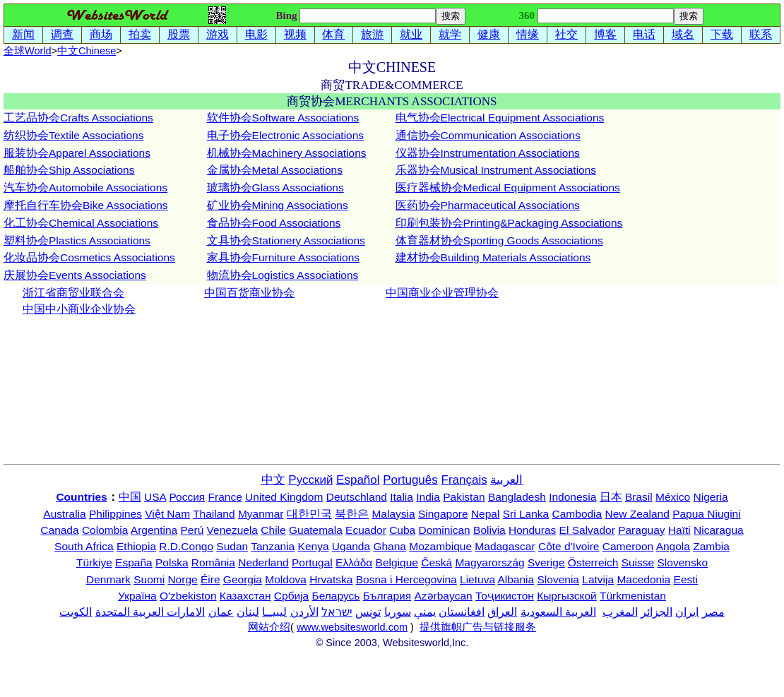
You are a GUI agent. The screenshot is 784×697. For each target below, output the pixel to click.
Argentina (154, 530)
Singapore (443, 514)
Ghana (390, 546)
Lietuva (477, 579)
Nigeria (711, 497)
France (225, 497)
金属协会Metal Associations (275, 170)
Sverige (546, 562)
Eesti (686, 579)
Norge (182, 579)
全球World (28, 51)
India (428, 497)
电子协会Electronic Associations (286, 135)
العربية (506, 480)
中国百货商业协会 (249, 293)
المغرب (620, 612)
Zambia (711, 546)
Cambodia (577, 514)
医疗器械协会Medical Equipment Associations (508, 187)
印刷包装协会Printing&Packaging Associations (509, 223)
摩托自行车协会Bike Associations (86, 205)
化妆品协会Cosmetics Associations (89, 257)
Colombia (105, 530)
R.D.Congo (186, 546)
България (387, 596)
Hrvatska (331, 579)
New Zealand (637, 514)
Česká (436, 562)
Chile (273, 530)
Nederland (263, 562)
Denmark (108, 579)
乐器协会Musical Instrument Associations (496, 170)
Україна (137, 596)
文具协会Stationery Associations (286, 240)
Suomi (149, 579)
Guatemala (316, 530)
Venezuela (232, 530)
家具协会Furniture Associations (284, 257)
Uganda (351, 546)
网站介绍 (269, 627)
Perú (192, 530)
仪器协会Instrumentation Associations (488, 153)
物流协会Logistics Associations (283, 275)
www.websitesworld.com (352, 627)
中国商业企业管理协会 (442, 293)
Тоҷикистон (505, 596)
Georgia (243, 579)
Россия (187, 497)
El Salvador (587, 530)
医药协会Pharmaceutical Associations (488, 205)
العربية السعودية (558, 612)
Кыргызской (567, 596)
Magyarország (489, 562)
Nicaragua (719, 530)
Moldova (286, 579)
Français (464, 480)
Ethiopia (136, 546)
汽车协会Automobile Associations (85, 187)
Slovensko (683, 562)
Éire (210, 579)
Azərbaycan (443, 596)
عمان (221, 612)
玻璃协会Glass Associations (275, 187)
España (134, 562)
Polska (172, 562)
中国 (130, 497)
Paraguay (641, 530)
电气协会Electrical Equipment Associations (500, 118)
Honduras (532, 530)
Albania (516, 579)
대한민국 (309, 514)
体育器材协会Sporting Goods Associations (499, 240)
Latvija (598, 579)
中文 (87, 51)
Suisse (638, 562)
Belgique (397, 562)
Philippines (115, 514)
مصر (713, 612)
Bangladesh (517, 497)
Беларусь (336, 596)
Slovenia (558, 579)
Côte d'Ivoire (569, 546)
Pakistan (464, 497)
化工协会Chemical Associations (81, 223)
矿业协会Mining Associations (278, 205)
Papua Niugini (707, 514)
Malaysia (393, 514)
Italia (402, 497)
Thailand (214, 514)
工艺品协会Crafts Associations (78, 118)
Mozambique (440, 546)
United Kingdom (284, 497)
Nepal (486, 514)
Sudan (232, 546)
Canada (59, 530)
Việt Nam (167, 514)
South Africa (84, 546)
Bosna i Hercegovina (406, 579)
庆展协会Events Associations (75, 275)
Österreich (593, 562)
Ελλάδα (354, 562)
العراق (502, 612)
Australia (64, 514)
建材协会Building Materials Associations (493, 257)
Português (410, 480)
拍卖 (140, 34)
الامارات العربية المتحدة (150, 612)
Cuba (402, 530)
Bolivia (489, 530)
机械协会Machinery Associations (287, 153)
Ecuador (366, 530)
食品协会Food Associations (274, 223)
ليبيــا (274, 612)
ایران (687, 612)
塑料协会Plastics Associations (77, 240)
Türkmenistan (633, 596)
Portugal (312, 562)
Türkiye (94, 562)
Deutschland (357, 497)
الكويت (76, 612)
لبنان (248, 612)
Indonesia (572, 497)
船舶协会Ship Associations (69, 170)
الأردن (304, 612)
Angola (673, 546)
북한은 (352, 514)
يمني (425, 612)
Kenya (314, 546)
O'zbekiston (188, 596)
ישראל (337, 612)
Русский (310, 480)
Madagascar (505, 546)
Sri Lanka (526, 514)
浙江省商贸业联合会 (73, 293)
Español (358, 480)
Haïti (679, 530)
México (673, 497)
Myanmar (261, 514)
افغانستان (462, 612)
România (213, 562)
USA (155, 497)
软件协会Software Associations (283, 118)
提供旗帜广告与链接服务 (478, 627)
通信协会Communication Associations (488, 135)
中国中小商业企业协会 (79, 309)
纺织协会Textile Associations (73, 135)
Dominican (445, 530)
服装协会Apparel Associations (77, 153)
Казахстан (245, 596)
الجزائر (657, 612)
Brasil (639, 497)
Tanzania (273, 546)
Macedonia (643, 579)
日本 (611, 497)
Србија (291, 596)
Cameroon (628, 546)
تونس (368, 612)
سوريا (398, 612)
